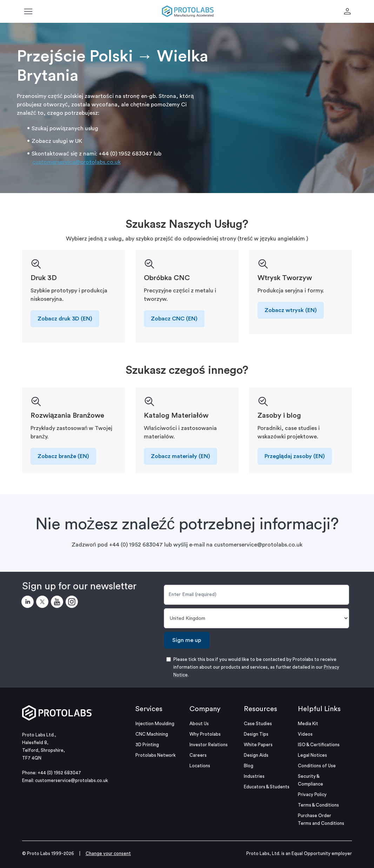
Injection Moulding (155, 724)
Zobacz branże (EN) (63, 456)
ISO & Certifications (319, 745)
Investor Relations (209, 745)
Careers (198, 755)
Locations (200, 766)
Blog (249, 766)
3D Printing (147, 745)
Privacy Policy (312, 794)
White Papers (258, 745)
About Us (199, 724)
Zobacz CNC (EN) (174, 319)
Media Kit (308, 724)
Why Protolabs (205, 734)
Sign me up (187, 640)
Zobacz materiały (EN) (180, 456)
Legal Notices (312, 755)
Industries (254, 776)
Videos (305, 734)
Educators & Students (267, 787)
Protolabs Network (156, 755)
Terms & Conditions (318, 805)
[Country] (256, 618)
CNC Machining (152, 734)
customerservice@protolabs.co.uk (76, 162)
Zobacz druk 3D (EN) (65, 319)
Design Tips (256, 734)
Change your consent (108, 853)
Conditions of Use (317, 766)
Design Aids (256, 755)
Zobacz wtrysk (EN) (291, 310)
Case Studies (258, 724)
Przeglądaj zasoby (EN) (295, 456)
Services (149, 709)
